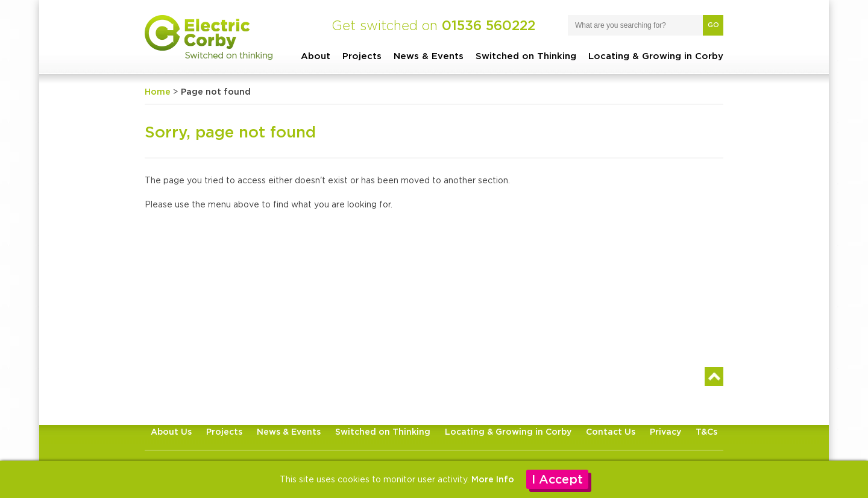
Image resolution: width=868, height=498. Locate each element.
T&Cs (706, 431)
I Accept (557, 479)
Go (713, 25)
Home (158, 91)
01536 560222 (489, 25)
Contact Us (611, 431)
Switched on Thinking (526, 56)
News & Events (429, 56)
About (316, 56)
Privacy (665, 431)
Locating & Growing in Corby (656, 56)
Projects (362, 56)
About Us (171, 431)
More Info (493, 479)
